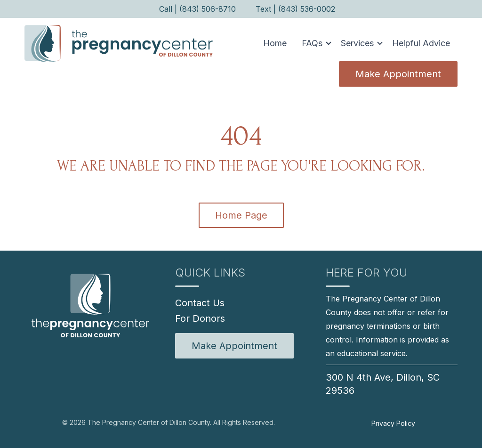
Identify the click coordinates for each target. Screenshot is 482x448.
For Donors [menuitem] (200, 318)
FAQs (312, 43)
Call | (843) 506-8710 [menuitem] (197, 9)
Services (357, 43)
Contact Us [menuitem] (200, 303)
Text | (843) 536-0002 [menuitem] (295, 9)
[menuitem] (234, 346)
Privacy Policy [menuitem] (393, 423)
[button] (314, 43)
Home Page (241, 215)
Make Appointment (398, 74)
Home (275, 43)
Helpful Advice (421, 43)
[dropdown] (314, 43)
